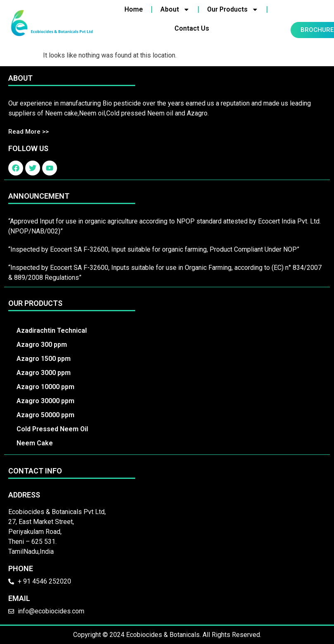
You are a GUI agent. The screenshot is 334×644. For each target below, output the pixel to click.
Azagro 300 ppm (42, 345)
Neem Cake (35, 443)
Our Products (233, 10)
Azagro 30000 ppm (45, 401)
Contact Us (192, 28)
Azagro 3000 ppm (44, 373)
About (175, 10)
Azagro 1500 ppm (44, 359)
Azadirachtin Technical (52, 330)
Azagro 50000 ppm (45, 415)
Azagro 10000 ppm (45, 387)
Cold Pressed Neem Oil (52, 429)
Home (134, 9)
